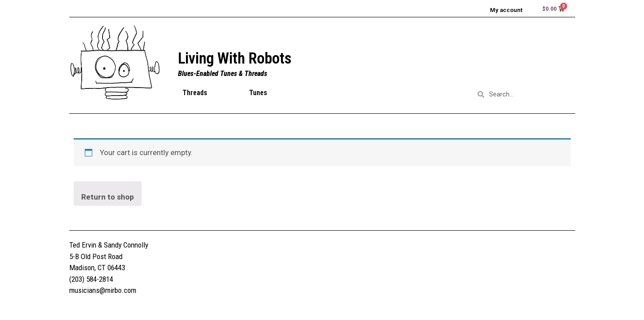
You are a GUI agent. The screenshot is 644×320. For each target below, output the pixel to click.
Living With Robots (235, 60)
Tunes (258, 94)
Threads (195, 94)
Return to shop (108, 198)
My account (502, 10)
